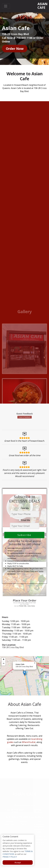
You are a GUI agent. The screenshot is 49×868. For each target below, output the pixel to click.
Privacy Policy (29, 571)
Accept (18, 862)
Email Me (24, 520)
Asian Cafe (42, 6)
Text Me (24, 508)
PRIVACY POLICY (10, 857)
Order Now (15, 49)
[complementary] (24, 676)
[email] (25, 526)
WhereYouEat (29, 742)
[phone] (25, 514)
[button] (24, 673)
